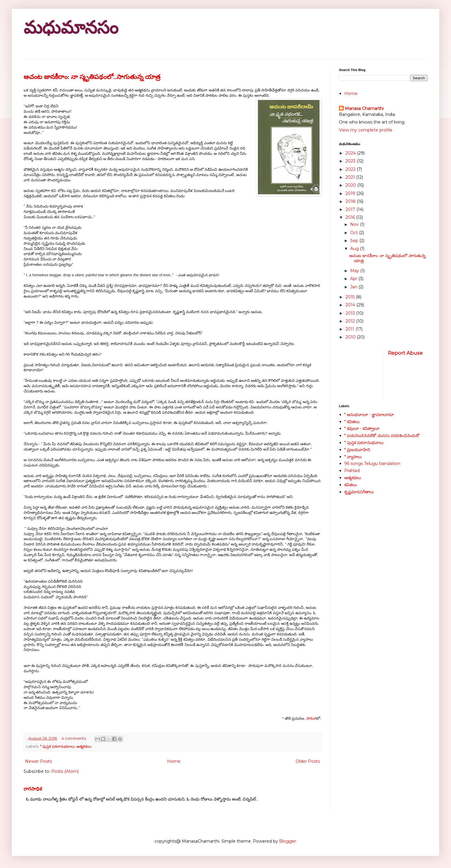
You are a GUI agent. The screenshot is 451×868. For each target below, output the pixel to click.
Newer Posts (38, 761)
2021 (351, 177)
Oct (355, 233)
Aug (355, 249)
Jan (354, 287)
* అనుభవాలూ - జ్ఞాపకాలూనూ (369, 415)
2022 (351, 169)
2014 (351, 305)
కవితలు (351, 485)
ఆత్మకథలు (84, 746)
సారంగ (311, 718)
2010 (351, 337)
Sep (355, 241)
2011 (350, 329)
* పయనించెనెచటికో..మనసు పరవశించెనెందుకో (382, 435)
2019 (351, 193)
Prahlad (352, 471)
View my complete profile (366, 130)
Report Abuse (405, 353)
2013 (351, 313)
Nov (355, 224)
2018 (351, 201)
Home (174, 761)
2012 (351, 321)
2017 (351, 209)
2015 (351, 297)
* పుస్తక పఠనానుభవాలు (57, 746)
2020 (351, 185)
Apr (354, 279)
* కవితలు (352, 422)
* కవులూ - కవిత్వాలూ (362, 428)
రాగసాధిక (33, 789)
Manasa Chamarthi (364, 108)
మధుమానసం (71, 28)
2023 (351, 161)
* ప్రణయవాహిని (357, 450)
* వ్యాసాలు (353, 457)
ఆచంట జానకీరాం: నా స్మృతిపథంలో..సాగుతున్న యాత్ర (92, 77)
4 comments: (75, 738)
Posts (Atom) (65, 771)
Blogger (288, 841)
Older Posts (308, 761)
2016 (351, 217)
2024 (351, 153)
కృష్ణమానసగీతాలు (359, 492)
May (355, 271)
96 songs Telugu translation (372, 463)
